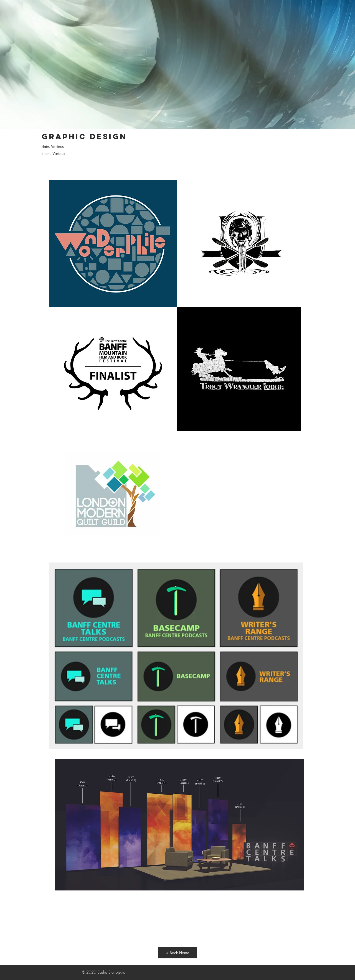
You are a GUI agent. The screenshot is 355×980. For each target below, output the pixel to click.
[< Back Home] (177, 953)
